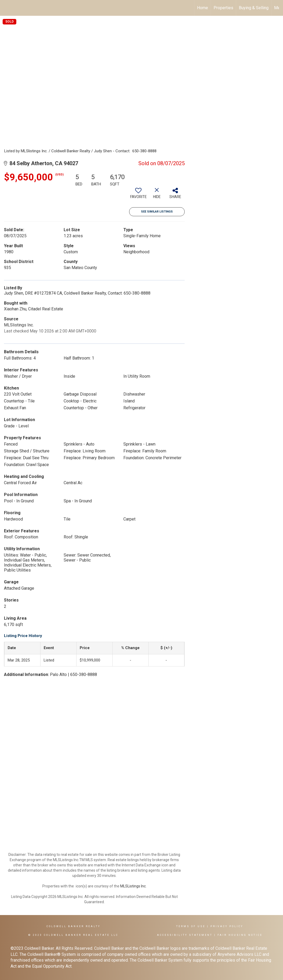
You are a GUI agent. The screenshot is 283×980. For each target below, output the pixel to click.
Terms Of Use (191, 926)
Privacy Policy (227, 926)
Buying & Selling (254, 8)
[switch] (138, 195)
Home (203, 8)
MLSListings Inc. (133, 886)
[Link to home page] (7, 8)
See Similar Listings (157, 212)
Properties (223, 8)
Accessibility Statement (185, 935)
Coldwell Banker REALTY (74, 926)
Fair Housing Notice (240, 935)
